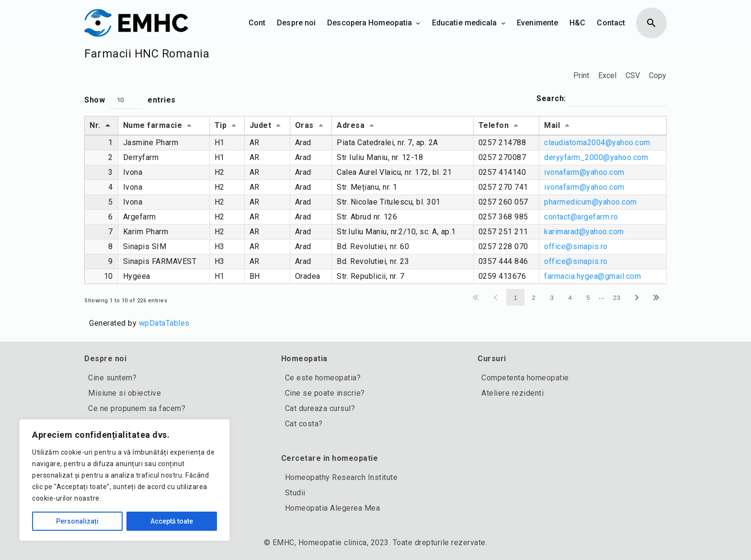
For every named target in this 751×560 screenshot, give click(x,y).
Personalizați (77, 521)
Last (657, 297)
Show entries (130, 100)
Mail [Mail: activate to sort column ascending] (552, 125)
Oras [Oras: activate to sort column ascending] (304, 125)
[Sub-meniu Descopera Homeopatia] (418, 23)
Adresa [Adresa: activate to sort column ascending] (351, 125)
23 (617, 298)
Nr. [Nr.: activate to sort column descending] (95, 125)
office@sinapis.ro (576, 246)
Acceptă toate (172, 521)
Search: (602, 99)
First (477, 297)
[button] (126, 100)
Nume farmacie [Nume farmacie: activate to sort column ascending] (153, 125)
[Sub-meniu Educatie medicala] (503, 23)
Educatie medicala (465, 23)
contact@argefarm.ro (581, 217)
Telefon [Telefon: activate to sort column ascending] (494, 125)
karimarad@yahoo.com (584, 232)
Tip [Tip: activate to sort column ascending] (221, 125)
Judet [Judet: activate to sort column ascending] (261, 125)
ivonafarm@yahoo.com (584, 172)
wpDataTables (164, 323)
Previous (497, 297)
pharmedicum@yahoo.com (591, 202)
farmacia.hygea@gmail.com (592, 276)
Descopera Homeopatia (370, 23)
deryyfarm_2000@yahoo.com (596, 157)
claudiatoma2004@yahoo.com (597, 143)
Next (637, 297)
